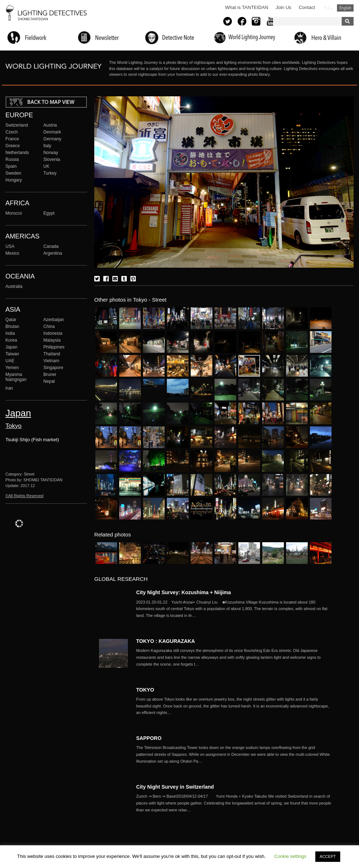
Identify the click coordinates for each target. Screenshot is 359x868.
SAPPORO (149, 738)
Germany (52, 139)
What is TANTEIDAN (246, 7)
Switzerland (17, 125)
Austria (50, 125)
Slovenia (52, 159)
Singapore (53, 368)
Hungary (14, 180)
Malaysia (52, 340)
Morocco (14, 213)
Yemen (12, 368)
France (12, 139)
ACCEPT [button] (328, 856)
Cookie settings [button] (290, 856)
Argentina (53, 253)
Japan (11, 347)
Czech (12, 132)
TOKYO (145, 690)
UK (46, 166)
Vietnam (51, 361)
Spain (11, 166)
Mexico (12, 253)
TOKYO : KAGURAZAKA (166, 641)
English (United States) (345, 8)
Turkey (50, 173)
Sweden (13, 173)
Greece (13, 146)
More (234, 609)
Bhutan (12, 326)
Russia (12, 159)
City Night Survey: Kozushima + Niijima (183, 592)
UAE (10, 361)
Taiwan (12, 354)
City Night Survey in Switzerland (175, 787)
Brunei (50, 374)
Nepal (49, 381)
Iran (9, 388)
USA (10, 246)
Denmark (52, 132)
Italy (47, 146)
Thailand (52, 354)
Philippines (54, 347)
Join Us (283, 7)
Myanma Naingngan (16, 377)
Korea (11, 340)
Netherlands (17, 153)
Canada (51, 246)
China (49, 326)
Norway (51, 153)
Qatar (11, 320)
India (10, 333)
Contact (307, 7)
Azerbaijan (54, 320)
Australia (14, 286)
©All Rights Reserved (24, 496)
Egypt (49, 213)
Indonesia (53, 333)
